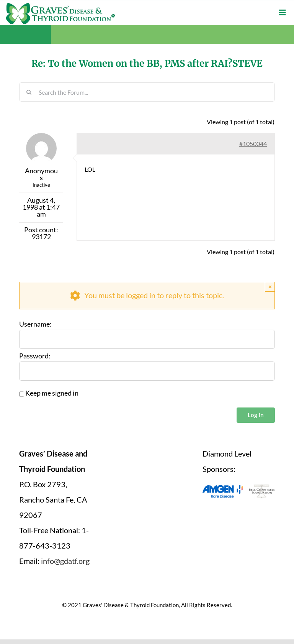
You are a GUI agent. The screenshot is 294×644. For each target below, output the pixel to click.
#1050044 (253, 143)
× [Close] (270, 286)
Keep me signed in (52, 393)
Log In (256, 415)
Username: (35, 324)
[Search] (29, 92)
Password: (35, 356)
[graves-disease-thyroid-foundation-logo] (60, 6)
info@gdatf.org (65, 560)
